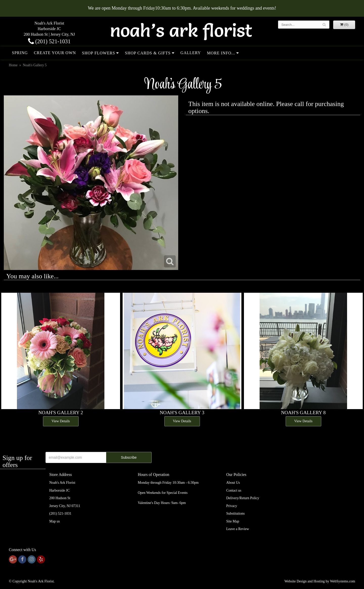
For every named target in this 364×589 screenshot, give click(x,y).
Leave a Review (238, 529)
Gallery (191, 53)
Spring (20, 53)
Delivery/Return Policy (243, 498)
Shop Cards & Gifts (148, 53)
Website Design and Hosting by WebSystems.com (320, 581)
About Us (233, 483)
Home (13, 65)
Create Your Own (55, 53)
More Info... (221, 53)
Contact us (234, 490)
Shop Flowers (98, 53)
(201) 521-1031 (49, 41)
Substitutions (235, 513)
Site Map (233, 521)
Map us (55, 521)
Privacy (232, 506)
